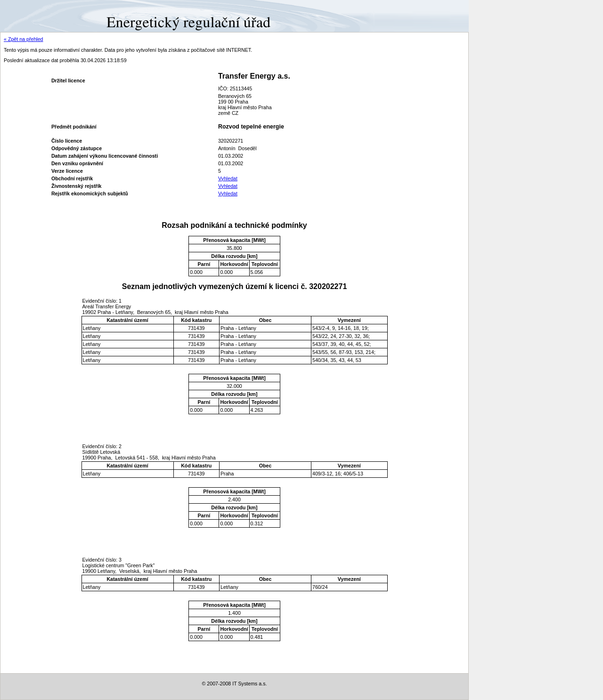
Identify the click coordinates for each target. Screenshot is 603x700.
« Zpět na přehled (24, 39)
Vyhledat (228, 178)
